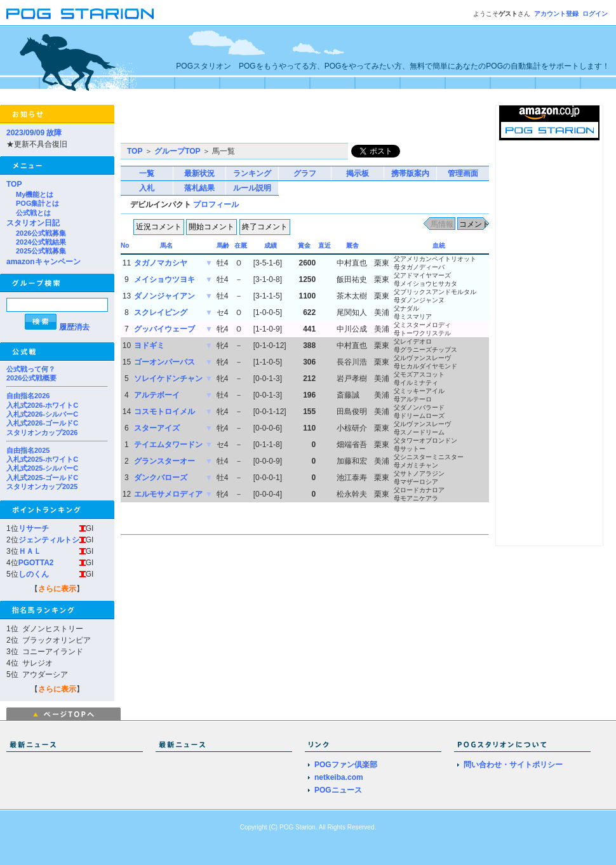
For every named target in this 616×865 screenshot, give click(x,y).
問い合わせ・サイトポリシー (513, 765)
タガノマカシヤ (161, 263)
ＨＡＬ (30, 551)
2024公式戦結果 (41, 242)
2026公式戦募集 (41, 233)
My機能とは (35, 194)
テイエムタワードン (168, 445)
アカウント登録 (556, 14)
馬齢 (223, 245)
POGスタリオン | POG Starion (80, 14)
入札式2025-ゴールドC (42, 478)
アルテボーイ (157, 395)
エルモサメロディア (168, 494)
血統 (439, 245)
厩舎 (352, 245)
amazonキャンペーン (44, 262)
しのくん (34, 574)
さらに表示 (57, 589)
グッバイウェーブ (164, 329)
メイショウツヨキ (164, 279)
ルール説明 (252, 188)
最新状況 (199, 173)
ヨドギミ (149, 345)
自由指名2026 (28, 396)
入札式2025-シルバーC (42, 468)
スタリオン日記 (33, 223)
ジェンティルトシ (49, 540)
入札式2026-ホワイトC (42, 405)
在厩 (241, 245)
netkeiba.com (339, 777)
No (125, 245)
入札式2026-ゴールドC (42, 423)
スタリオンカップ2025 (42, 486)
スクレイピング (161, 312)
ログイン (595, 14)
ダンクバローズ (161, 478)
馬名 (166, 245)
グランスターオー (164, 461)
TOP (14, 184)
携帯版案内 (410, 173)
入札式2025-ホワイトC (42, 459)
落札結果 (199, 188)
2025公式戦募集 (41, 251)
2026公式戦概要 (31, 378)
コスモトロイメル (164, 412)
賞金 (304, 245)
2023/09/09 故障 (34, 133)
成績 (271, 245)
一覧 (147, 173)
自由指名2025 (28, 450)
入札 (147, 188)
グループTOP (177, 151)
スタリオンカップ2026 (42, 433)
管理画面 (463, 173)
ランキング (252, 173)
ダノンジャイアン (164, 296)
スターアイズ (157, 428)
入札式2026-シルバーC (42, 414)
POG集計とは (37, 203)
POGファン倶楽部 (346, 765)
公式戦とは (33, 213)
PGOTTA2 (36, 563)
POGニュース (338, 790)
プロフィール (216, 205)
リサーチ (34, 528)
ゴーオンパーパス (164, 362)
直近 (325, 245)
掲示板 (358, 173)
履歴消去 (74, 327)
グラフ (305, 173)
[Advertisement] (200, 124)
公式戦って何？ (31, 369)
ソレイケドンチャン (168, 379)
